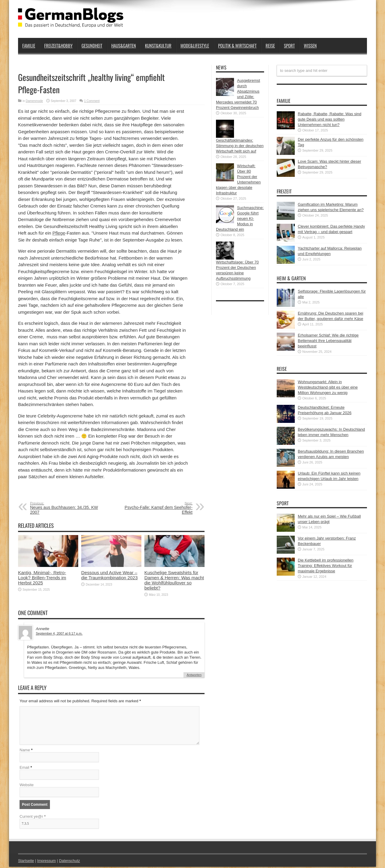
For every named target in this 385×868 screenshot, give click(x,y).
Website (27, 786)
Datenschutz (71, 862)
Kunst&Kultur (158, 45)
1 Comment (92, 101)
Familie (29, 45)
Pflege (59, 233)
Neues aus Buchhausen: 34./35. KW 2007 (67, 508)
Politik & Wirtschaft (237, 45)
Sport (289, 45)
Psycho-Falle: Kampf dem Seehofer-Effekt (156, 508)
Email (25, 769)
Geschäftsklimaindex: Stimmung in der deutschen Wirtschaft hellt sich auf (240, 146)
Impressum (48, 862)
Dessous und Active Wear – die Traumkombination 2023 (109, 575)
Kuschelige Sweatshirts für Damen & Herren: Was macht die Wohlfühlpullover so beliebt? (174, 580)
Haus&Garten (124, 45)
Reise (270, 45)
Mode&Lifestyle (195, 45)
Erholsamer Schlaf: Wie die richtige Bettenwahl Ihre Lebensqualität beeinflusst (328, 341)
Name (25, 751)
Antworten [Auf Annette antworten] (194, 675)
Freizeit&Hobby (58, 45)
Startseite (26, 862)
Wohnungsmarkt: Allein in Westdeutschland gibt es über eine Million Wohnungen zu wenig (328, 387)
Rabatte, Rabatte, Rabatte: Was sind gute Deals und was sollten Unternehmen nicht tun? (330, 119)
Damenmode (34, 101)
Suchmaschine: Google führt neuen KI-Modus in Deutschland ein (240, 219)
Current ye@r (33, 818)
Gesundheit (92, 45)
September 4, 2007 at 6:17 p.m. (59, 633)
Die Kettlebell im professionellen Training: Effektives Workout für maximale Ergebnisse (326, 566)
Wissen (310, 45)
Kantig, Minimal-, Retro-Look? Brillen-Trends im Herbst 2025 (42, 578)
